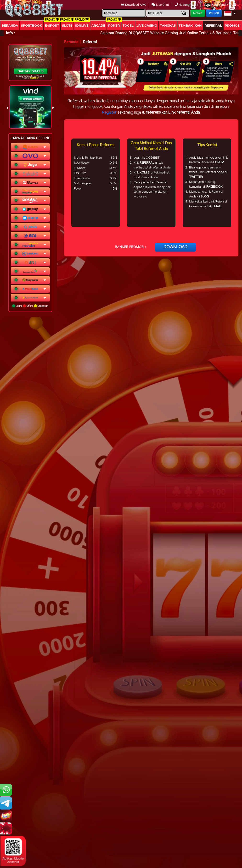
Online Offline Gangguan (30, 306)
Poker (114, 25)
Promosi (233, 25)
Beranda (10, 25)
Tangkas (168, 25)
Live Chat (161, 5)
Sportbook (32, 25)
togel (128, 25)
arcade (98, 25)
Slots (67, 25)
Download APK (134, 5)
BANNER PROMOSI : (130, 247)
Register (110, 113)
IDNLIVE (82, 25)
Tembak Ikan (190, 25)
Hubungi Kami (187, 5)
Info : (10, 33)
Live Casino (147, 25)
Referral (213, 25)
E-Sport (52, 25)
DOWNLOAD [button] (175, 247)
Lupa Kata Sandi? (216, 5)
